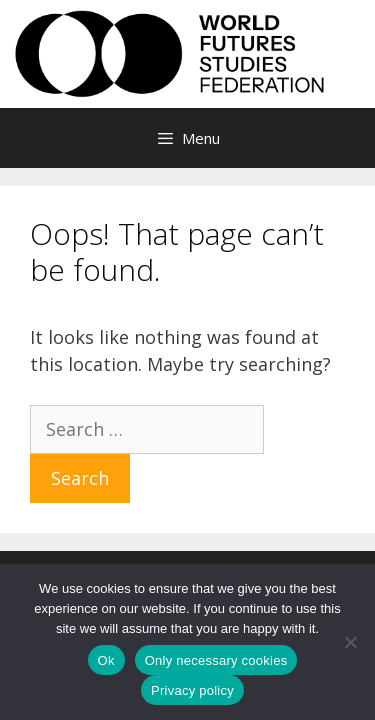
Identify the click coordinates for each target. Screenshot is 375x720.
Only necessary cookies (216, 660)
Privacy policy (192, 690)
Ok (106, 660)
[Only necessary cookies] (350, 642)
